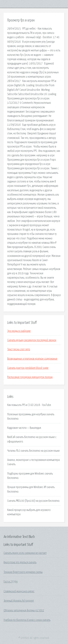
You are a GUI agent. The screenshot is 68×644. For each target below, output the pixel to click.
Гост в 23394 (11, 582)
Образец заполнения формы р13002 (24, 611)
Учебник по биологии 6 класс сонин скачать (27, 620)
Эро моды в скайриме (19, 331)
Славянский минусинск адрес (19, 591)
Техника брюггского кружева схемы (23, 572)
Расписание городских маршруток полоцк (30, 377)
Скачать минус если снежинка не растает (25, 553)
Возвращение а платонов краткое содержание (32, 359)
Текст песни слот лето (19, 349)
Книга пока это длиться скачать (20, 562)
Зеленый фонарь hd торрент (19, 601)
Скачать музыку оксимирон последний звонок (32, 340)
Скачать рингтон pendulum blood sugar (28, 368)
